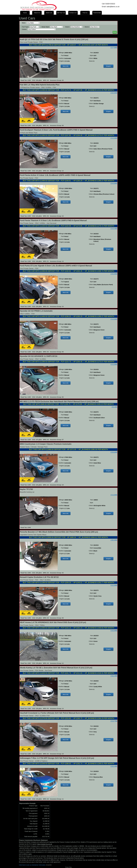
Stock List (49, 13)
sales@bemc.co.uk (113, 7)
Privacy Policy (68, 867)
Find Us (85, 13)
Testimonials (97, 13)
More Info (66, 66)
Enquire (108, 66)
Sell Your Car (61, 13)
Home (25, 13)
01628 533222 (110, 4)
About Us (37, 13)
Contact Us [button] (73, 13)
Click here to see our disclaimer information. (32, 865)
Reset (115, 32)
